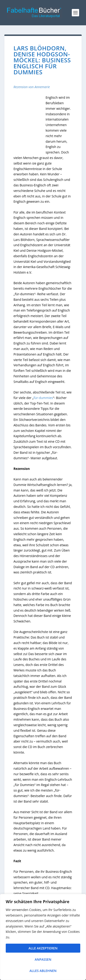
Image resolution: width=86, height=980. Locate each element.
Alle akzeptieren (43, 948)
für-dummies (43, 398)
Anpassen (43, 959)
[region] (43, 937)
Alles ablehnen (43, 971)
